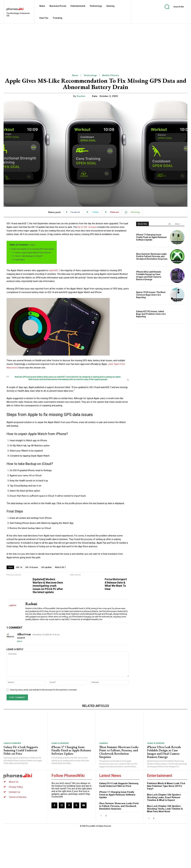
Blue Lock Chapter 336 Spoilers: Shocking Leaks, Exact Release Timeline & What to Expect (164, 837)
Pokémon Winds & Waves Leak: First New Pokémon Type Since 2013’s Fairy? (166, 826)
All (170, 224)
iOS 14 (19, 567)
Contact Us (14, 831)
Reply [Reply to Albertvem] (20, 681)
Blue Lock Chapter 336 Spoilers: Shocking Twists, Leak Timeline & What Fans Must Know (165, 848)
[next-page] (106, 855)
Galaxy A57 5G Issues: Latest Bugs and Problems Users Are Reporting (151, 314)
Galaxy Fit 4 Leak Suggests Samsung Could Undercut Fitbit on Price (21, 790)
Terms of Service (18, 836)
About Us (14, 821)
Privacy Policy (16, 826)
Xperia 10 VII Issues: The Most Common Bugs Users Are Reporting (151, 295)
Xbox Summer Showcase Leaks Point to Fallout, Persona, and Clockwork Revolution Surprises (152, 257)
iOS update (47, 567)
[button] (172, 7)
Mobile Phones (111, 75)
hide (32, 245)
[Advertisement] (95, 46)
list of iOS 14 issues (87, 227)
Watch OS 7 (60, 567)
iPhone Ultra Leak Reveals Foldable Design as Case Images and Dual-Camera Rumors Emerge (149, 276)
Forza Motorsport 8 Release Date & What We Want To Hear (182, 589)
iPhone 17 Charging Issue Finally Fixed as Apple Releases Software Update (151, 237)
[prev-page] (101, 855)
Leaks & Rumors (12, 783)
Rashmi (81, 96)
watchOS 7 (54, 270)
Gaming (104, 783)
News (75, 75)
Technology (90, 75)
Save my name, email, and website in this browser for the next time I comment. (44, 729)
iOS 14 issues (32, 567)
